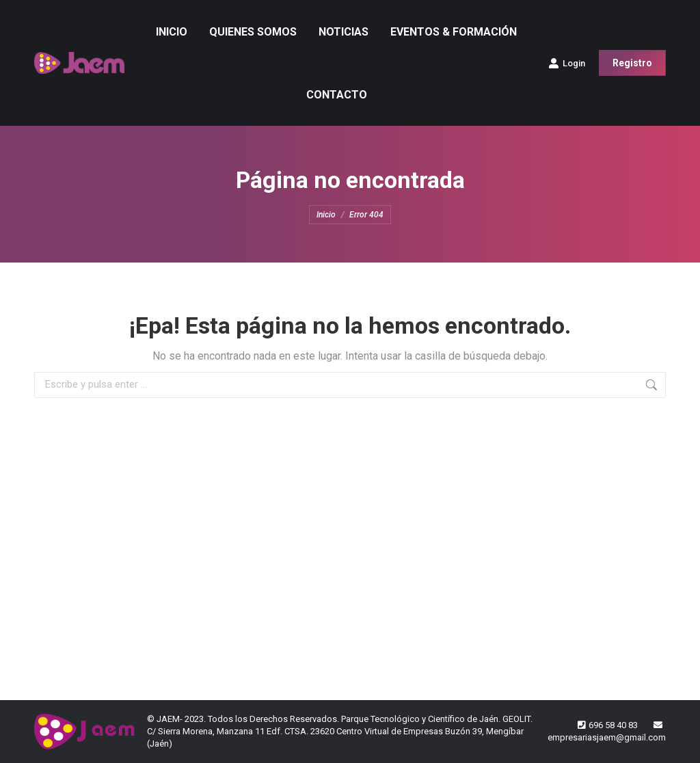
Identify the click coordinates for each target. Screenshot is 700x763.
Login (567, 63)
